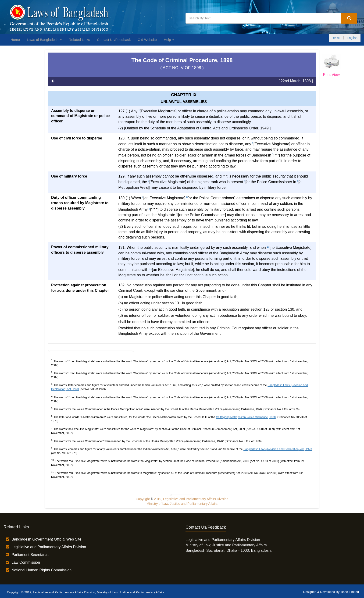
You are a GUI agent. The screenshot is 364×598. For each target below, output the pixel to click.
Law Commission (26, 562)
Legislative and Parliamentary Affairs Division (49, 547)
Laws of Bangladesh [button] (44, 40)
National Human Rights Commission (41, 570)
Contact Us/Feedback (114, 40)
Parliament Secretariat (30, 555)
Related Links (79, 40)
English (352, 38)
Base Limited (350, 592)
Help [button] (169, 40)
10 (268, 247)
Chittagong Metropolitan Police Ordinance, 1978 (246, 417)
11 (151, 269)
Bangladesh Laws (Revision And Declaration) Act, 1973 (278, 449)
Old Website (147, 40)
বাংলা (336, 38)
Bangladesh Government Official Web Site (46, 539)
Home (15, 40)
